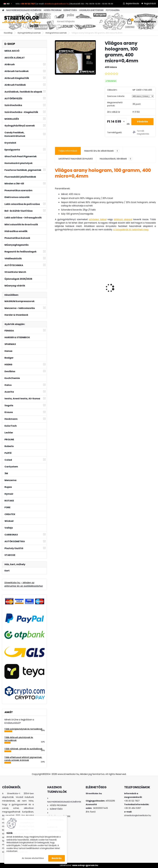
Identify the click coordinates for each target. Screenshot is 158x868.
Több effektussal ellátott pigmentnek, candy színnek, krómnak (23, 759)
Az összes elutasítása (33, 858)
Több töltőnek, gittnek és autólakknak (23, 749)
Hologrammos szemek (56, 33)
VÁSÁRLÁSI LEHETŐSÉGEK (91, 10)
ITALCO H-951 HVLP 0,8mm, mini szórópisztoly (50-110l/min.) (106, 293)
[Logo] (21, 22)
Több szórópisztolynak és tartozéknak (23, 729)
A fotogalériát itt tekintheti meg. (131, 230)
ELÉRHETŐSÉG (70, 10)
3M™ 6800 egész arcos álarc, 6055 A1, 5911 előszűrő (138, 285)
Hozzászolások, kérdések (116, 159)
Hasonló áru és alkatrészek (102, 151)
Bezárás (57, 858)
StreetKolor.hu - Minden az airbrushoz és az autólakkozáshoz (24, 584)
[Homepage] (3, 10)
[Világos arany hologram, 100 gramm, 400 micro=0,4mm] (75, 57)
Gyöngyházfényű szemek (29, 33)
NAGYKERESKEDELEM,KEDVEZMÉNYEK (24, 10)
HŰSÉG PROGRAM (53, 10)
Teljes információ (68, 151)
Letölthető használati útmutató (76, 159)
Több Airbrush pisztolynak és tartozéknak (19, 739)
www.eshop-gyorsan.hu (85, 865)
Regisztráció (150, 4)
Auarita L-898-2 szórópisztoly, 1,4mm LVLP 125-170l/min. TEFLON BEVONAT (71, 284)
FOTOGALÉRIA (113, 10)
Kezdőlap (8, 33)
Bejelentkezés (133, 4)
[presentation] (56, 283)
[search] (101, 23)
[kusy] (122, 122)
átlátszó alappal (123, 219)
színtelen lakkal (98, 219)
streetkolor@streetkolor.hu (57, 4)
